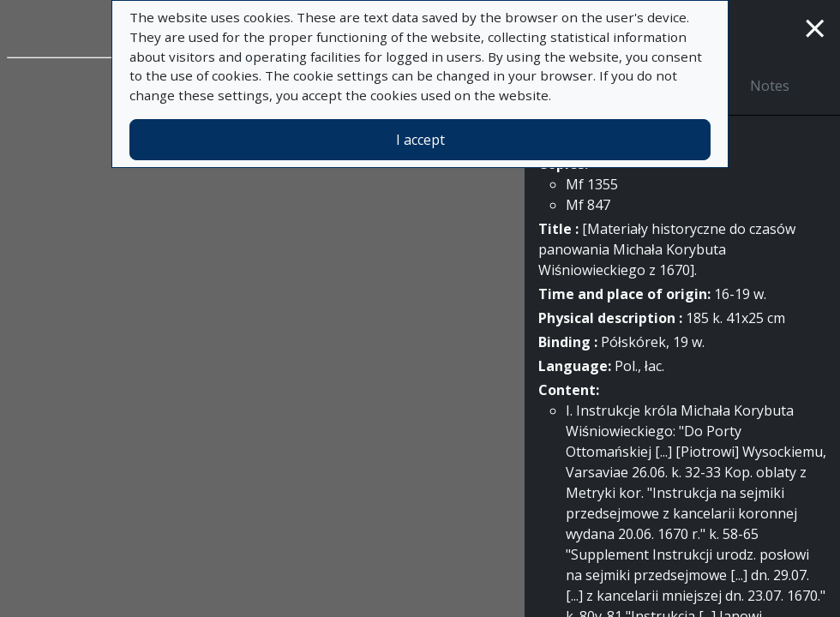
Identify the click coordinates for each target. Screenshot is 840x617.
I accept (420, 140)
